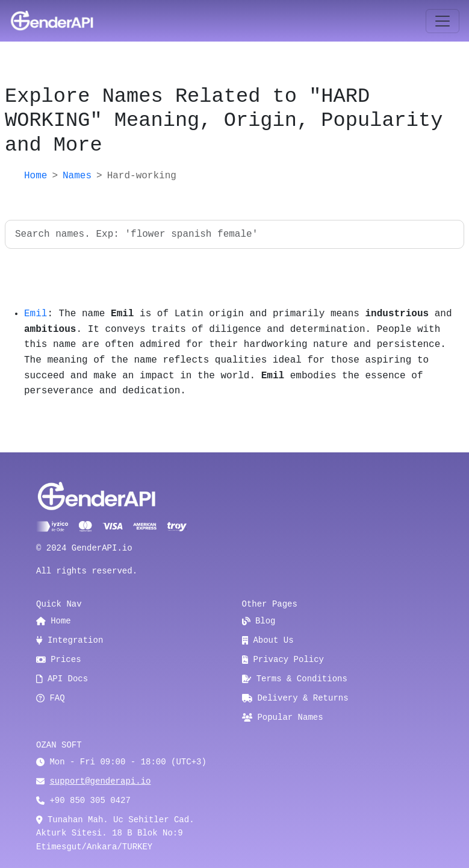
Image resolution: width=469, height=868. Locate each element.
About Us (268, 640)
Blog (259, 621)
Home (36, 176)
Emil (36, 314)
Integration (70, 640)
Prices (59, 660)
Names (77, 176)
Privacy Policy (283, 660)
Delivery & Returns (295, 698)
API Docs (62, 679)
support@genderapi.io (100, 781)
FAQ (51, 698)
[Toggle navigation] (443, 21)
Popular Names (283, 717)
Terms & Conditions (295, 679)
